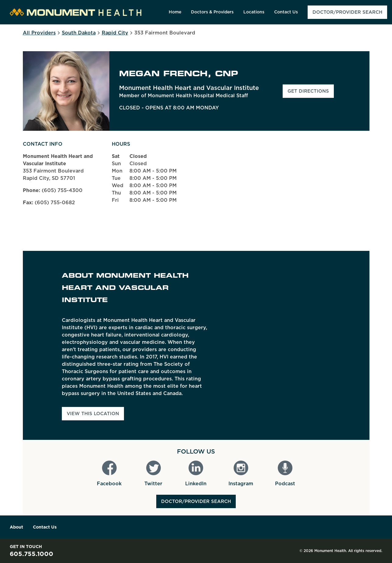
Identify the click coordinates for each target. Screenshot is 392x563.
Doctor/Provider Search (196, 501)
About (16, 527)
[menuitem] (175, 12)
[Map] (304, 345)
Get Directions (311, 93)
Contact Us (45, 527)
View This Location (93, 414)
